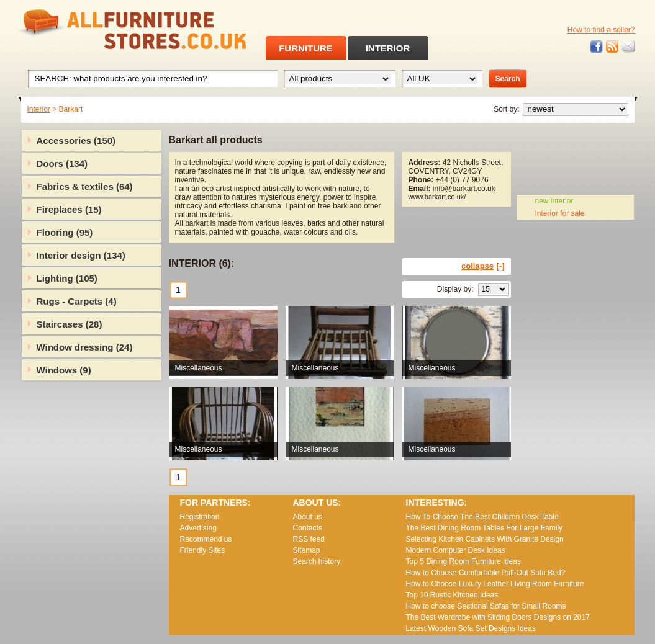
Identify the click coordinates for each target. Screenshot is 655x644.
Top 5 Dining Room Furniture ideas (463, 561)
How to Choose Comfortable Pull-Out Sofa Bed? (486, 573)
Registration (200, 517)
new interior (554, 201)
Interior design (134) (81, 255)
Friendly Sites (203, 550)
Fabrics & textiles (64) (85, 186)
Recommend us (206, 539)
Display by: (455, 289)
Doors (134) (62, 163)
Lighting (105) (67, 278)
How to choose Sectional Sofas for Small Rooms (486, 606)
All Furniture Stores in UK (104, 29)
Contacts (308, 528)
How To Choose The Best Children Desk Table (482, 517)
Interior (39, 109)
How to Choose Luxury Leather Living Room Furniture (495, 584)
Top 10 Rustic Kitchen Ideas (452, 595)
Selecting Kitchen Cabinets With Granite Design (485, 539)
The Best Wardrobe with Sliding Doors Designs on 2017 (498, 617)
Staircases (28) (70, 324)
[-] (501, 266)
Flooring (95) (65, 232)
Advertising (198, 528)
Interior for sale (560, 213)
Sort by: (506, 109)
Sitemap (307, 550)
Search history (317, 561)
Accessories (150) (76, 141)
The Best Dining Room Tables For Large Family (485, 528)
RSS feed (613, 47)
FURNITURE (306, 48)
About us (308, 517)
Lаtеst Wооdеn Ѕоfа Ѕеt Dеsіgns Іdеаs (471, 628)
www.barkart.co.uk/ (437, 197)
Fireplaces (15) (69, 209)
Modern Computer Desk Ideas (456, 550)
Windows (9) (64, 370)
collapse (477, 266)
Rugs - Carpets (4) (77, 301)
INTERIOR (388, 48)
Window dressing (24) (85, 347)
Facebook (597, 47)
